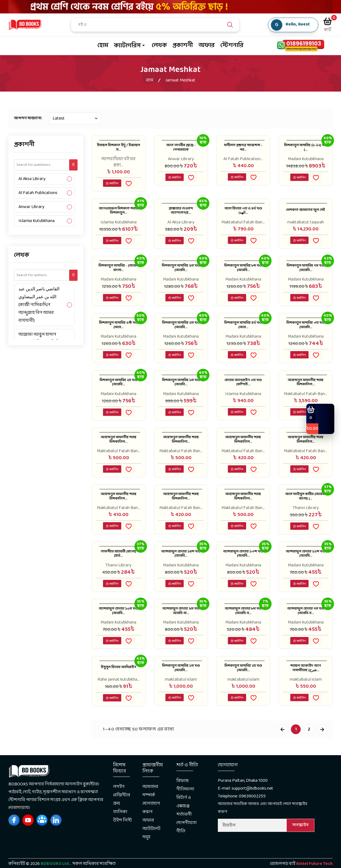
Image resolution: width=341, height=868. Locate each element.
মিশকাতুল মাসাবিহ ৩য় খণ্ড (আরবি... (306, 333)
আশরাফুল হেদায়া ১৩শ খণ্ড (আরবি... (243, 570)
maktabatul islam (181, 698)
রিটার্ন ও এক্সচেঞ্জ (184, 823)
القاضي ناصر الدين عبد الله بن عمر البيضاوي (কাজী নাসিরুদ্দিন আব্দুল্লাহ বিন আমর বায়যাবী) (39, 305)
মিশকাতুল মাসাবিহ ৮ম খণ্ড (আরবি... (243, 274)
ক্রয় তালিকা (120, 829)
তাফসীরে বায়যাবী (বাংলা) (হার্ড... (118, 570)
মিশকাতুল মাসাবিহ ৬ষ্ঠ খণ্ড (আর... (119, 333)
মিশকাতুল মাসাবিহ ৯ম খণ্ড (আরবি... (181, 274)
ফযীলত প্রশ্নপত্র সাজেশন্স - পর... (243, 149)
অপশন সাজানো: (28, 118)
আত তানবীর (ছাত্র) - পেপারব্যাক (181, 149)
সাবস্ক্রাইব (300, 847)
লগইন (119, 808)
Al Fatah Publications (38, 193)
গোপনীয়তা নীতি (187, 849)
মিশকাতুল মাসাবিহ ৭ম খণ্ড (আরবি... (306, 274)
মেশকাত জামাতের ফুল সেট (306, 215)
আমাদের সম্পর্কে (150, 812)
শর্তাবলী (184, 836)
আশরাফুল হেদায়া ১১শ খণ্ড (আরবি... (306, 570)
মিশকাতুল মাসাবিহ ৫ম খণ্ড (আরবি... (181, 333)
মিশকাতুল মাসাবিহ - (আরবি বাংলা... (118, 274)
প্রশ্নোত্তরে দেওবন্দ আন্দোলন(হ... (181, 215)
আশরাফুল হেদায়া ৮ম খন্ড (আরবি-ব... (243, 629)
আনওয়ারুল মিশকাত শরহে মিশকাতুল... (118, 218)
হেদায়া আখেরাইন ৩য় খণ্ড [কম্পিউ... (243, 392)
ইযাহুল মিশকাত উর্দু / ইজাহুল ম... (118, 149)
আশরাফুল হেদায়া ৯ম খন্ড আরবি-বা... (181, 629)
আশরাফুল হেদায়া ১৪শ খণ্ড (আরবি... (181, 570)
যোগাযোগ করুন (151, 829)
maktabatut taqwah (306, 225)
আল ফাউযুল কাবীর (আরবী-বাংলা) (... (306, 511)
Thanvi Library (306, 520)
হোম (103, 46)
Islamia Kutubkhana (37, 221)
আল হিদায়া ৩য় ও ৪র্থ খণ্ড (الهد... (243, 215)
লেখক (159, 46)
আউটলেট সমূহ (151, 854)
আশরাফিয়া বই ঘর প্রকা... (118, 162)
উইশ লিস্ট (122, 842)
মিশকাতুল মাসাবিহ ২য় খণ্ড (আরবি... (119, 392)
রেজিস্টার (122, 817)
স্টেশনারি (232, 46)
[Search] (159, 25)
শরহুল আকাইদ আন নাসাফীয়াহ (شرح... (306, 688)
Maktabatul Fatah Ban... (243, 225)
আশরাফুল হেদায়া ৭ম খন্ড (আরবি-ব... (306, 629)
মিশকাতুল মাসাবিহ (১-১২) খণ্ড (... (306, 149)
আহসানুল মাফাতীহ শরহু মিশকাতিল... (306, 392)
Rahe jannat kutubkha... (119, 698)
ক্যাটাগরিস (127, 46)
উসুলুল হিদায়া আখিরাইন (118, 688)
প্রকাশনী (183, 46)
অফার (207, 46)
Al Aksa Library (32, 179)
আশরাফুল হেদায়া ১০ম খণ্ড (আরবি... (118, 629)
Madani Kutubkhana (306, 159)
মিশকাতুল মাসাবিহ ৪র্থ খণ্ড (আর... (243, 333)
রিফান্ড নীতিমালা (185, 807)
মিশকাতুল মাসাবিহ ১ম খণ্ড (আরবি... (181, 392)
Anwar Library (31, 207)
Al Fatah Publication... (243, 159)
